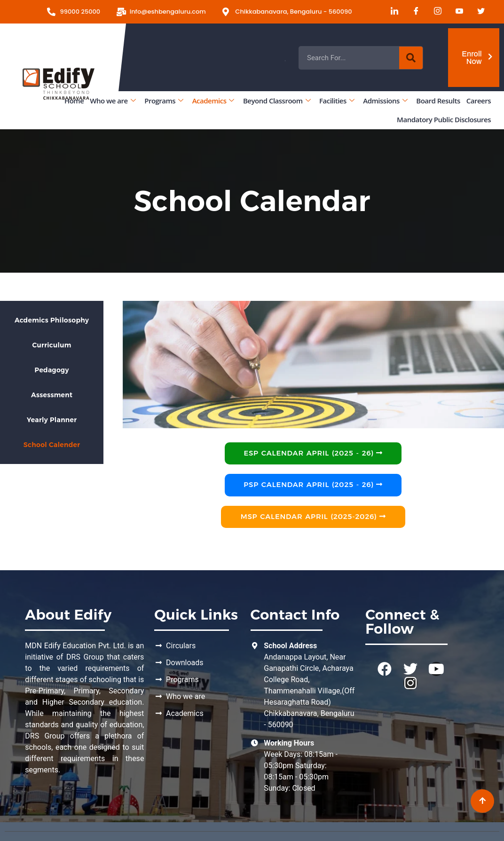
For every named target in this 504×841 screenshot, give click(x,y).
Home (74, 101)
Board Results (438, 101)
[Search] (411, 58)
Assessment (52, 395)
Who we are (113, 101)
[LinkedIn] (391, 12)
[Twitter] (478, 12)
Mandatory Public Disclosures (444, 119)
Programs (164, 101)
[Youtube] (456, 12)
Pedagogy (52, 370)
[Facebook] (413, 12)
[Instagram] (434, 12)
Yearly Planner (52, 420)
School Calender (52, 445)
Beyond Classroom (277, 101)
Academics (213, 101)
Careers (479, 101)
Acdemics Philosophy (52, 320)
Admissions (385, 101)
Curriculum (52, 345)
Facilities (337, 101)
